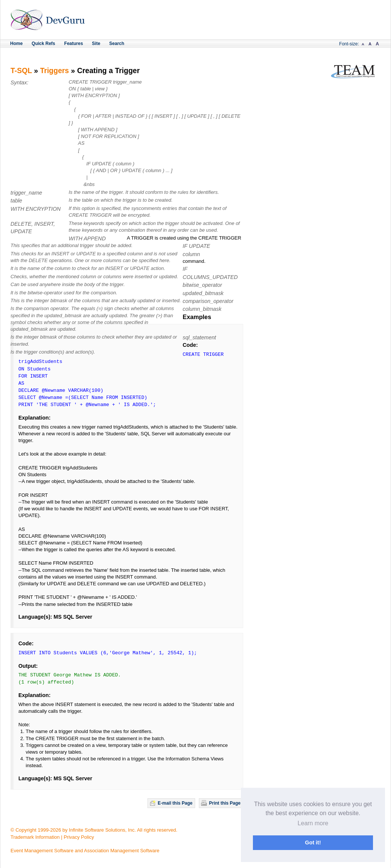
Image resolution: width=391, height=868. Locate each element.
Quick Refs (43, 43)
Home (16, 43)
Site (96, 43)
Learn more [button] (313, 823)
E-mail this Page (175, 803)
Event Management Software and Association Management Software (85, 851)
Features (74, 43)
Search (117, 43)
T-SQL (21, 70)
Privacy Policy (79, 837)
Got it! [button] (313, 843)
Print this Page (225, 803)
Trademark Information (35, 837)
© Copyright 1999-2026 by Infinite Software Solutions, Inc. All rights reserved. (94, 830)
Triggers (55, 70)
